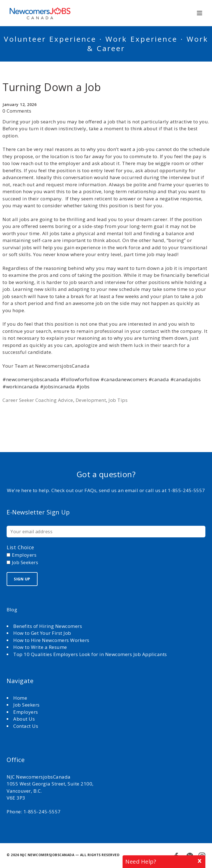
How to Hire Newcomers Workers (51, 640)
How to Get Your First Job (42, 633)
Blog (12, 610)
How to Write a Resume (40, 647)
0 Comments (17, 111)
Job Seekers (26, 705)
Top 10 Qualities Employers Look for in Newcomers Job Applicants (90, 654)
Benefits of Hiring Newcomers (48, 626)
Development (91, 400)
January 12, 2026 (19, 104)
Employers (26, 712)
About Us (25, 719)
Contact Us (26, 726)
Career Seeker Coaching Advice (38, 400)
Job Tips (118, 400)
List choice (20, 547)
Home (21, 698)
